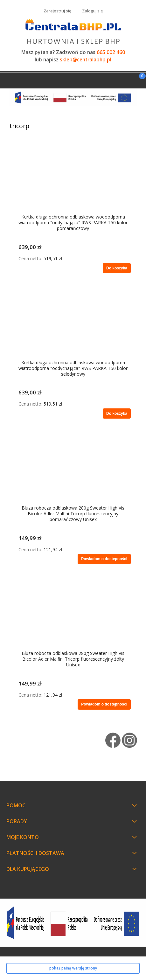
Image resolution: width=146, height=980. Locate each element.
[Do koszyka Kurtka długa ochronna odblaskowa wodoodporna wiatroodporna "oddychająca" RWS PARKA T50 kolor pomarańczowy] (117, 268)
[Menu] (8, 79)
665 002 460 (111, 52)
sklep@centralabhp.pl (86, 60)
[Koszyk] (138, 82)
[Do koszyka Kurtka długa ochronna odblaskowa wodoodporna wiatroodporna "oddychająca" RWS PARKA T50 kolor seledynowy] (117, 414)
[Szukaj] (122, 79)
